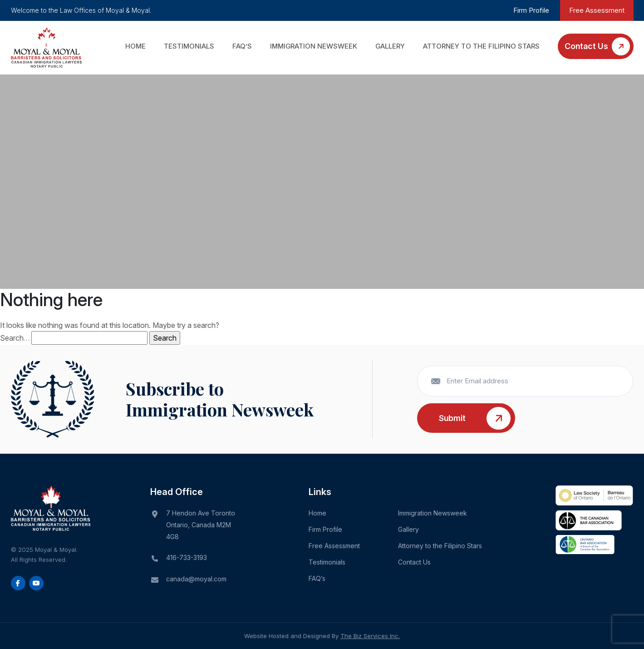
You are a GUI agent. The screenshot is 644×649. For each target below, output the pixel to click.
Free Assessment (597, 10)
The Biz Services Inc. (370, 636)
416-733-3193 (187, 557)
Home (135, 46)
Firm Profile (531, 10)
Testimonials (189, 46)
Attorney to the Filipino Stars (481, 46)
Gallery (390, 46)
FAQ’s (242, 46)
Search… (15, 338)
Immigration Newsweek (314, 46)
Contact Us (586, 46)
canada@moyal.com (196, 579)
